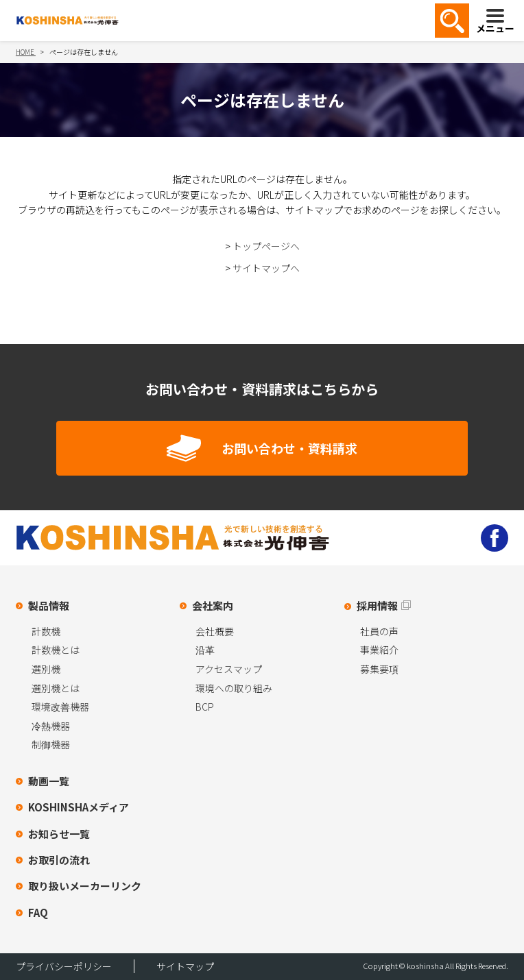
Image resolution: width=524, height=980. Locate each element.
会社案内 (213, 605)
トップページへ (266, 246)
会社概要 (215, 631)
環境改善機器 (60, 707)
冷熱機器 (51, 726)
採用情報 (377, 606)
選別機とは (56, 688)
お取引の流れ (59, 860)
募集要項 (379, 669)
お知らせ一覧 (59, 834)
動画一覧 (49, 781)
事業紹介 (379, 650)
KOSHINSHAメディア (79, 807)
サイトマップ (185, 966)
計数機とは (56, 650)
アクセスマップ (229, 669)
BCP (205, 707)
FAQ (38, 912)
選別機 (46, 669)
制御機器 (51, 744)
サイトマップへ (266, 268)
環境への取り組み (234, 688)
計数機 (46, 631)
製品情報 (49, 605)
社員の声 (379, 631)
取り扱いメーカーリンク (85, 886)
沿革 (205, 650)
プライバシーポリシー (64, 966)
